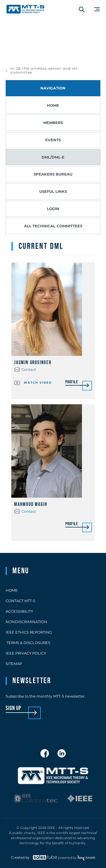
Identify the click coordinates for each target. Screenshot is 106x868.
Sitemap (14, 664)
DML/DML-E (53, 157)
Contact (29, 369)
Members (53, 123)
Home (53, 105)
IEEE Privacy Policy (26, 653)
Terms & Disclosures (28, 643)
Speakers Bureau (53, 174)
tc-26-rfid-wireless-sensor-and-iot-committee (45, 70)
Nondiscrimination (26, 622)
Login (53, 209)
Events (53, 140)
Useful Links (53, 191)
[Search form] (82, 9)
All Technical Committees (53, 226)
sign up (13, 708)
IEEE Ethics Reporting (29, 632)
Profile (72, 382)
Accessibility (19, 611)
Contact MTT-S (20, 601)
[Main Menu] (97, 9)
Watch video (33, 382)
